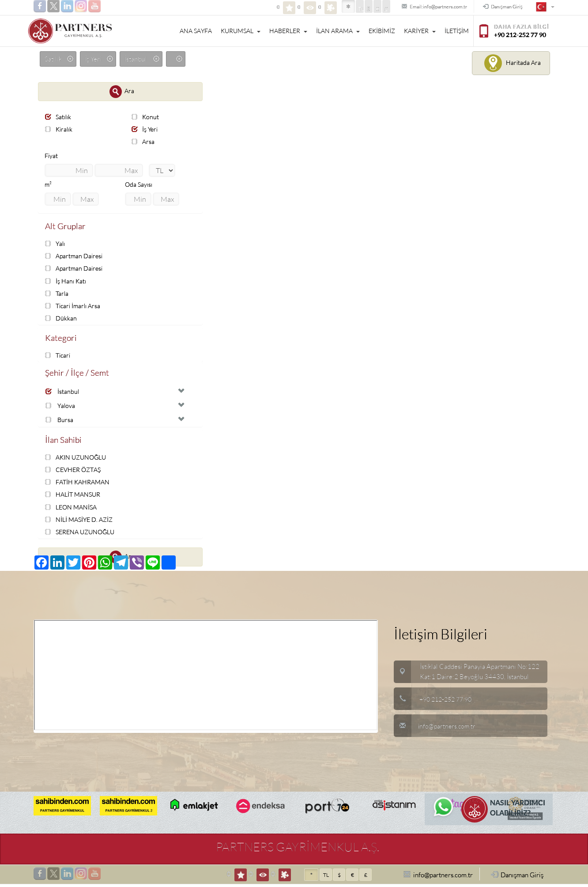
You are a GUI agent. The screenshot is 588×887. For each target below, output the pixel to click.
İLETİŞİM (457, 31)
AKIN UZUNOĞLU (78, 459)
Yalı (56, 244)
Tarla (57, 294)
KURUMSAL (241, 31)
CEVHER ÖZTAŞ (75, 472)
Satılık (59, 117)
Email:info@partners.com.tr (416, 7)
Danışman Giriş (498, 7)
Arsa (143, 142)
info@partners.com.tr (436, 729)
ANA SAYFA (196, 31)
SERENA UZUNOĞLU (82, 534)
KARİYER (420, 31)
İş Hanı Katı (66, 281)
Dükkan (61, 319)
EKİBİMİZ (382, 31)
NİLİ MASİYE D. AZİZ (81, 522)
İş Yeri (145, 129)
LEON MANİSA (73, 509)
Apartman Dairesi (75, 257)
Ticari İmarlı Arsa (75, 306)
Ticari (59, 357)
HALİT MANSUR (74, 497)
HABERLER (288, 31)
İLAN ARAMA (338, 31)
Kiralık (60, 129)
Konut (146, 117)
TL (334, 9)
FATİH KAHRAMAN (79, 485)
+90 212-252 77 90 (448, 702)
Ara (122, 92)
